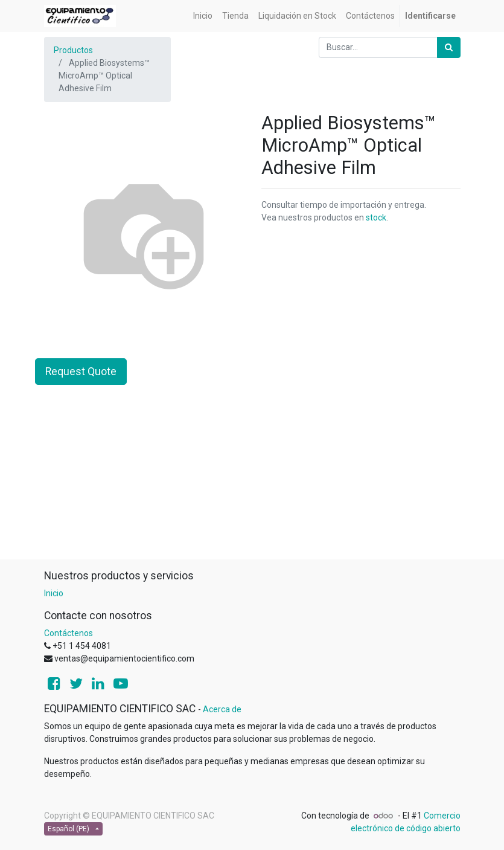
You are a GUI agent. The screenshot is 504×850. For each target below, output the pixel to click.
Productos (73, 50)
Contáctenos (69, 633)
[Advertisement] (252, 474)
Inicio (54, 593)
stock (376, 217)
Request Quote (81, 372)
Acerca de (222, 709)
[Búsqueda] (449, 47)
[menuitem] (203, 16)
